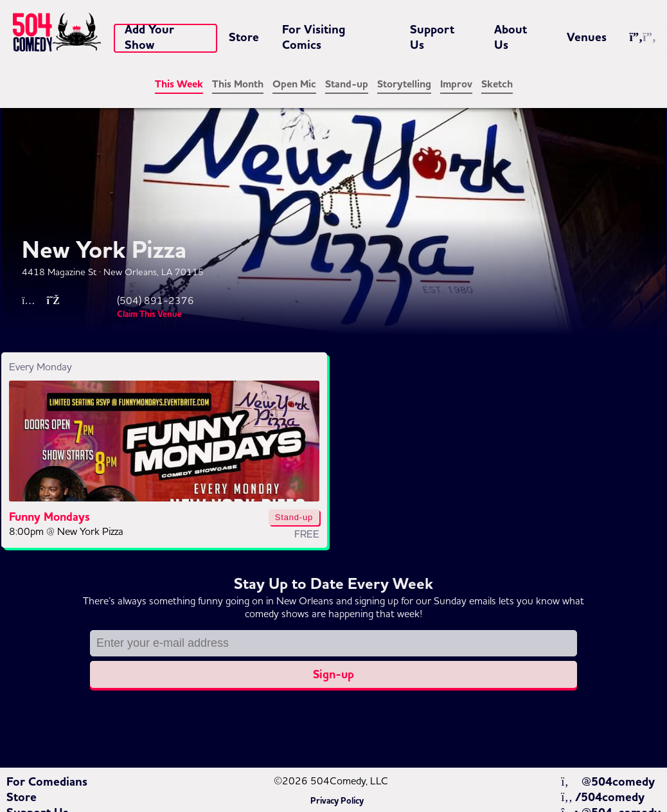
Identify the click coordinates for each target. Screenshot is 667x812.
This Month (238, 84)
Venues (587, 37)
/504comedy (603, 797)
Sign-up (333, 674)
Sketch (497, 84)
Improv (456, 84)
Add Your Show (149, 37)
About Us (511, 37)
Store (244, 37)
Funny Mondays (49, 517)
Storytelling (404, 84)
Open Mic (294, 84)
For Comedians (47, 782)
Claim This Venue (149, 314)
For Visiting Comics (314, 37)
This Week (179, 84)
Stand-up (347, 84)
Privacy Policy (337, 801)
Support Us (432, 37)
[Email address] (333, 643)
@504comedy (608, 782)
